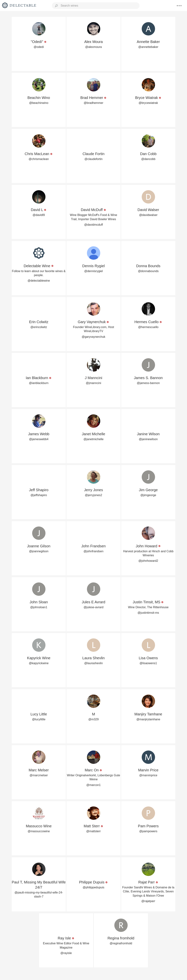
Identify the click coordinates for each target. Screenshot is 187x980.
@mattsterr (93, 831)
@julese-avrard (94, 607)
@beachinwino (39, 103)
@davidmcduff (93, 225)
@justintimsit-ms (148, 613)
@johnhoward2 (148, 561)
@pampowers (148, 831)
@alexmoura (94, 47)
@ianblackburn (39, 383)
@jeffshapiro (39, 495)
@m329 (93, 719)
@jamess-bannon (148, 383)
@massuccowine (39, 831)
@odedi (39, 47)
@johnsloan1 (39, 607)
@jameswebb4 (39, 439)
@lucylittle (39, 719)
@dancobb (148, 159)
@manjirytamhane (148, 719)
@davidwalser (148, 215)
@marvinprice (148, 775)
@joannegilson (39, 551)
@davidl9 (39, 215)
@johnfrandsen (94, 551)
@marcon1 (94, 785)
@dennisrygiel (93, 271)
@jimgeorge (148, 495)
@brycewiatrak (148, 103)
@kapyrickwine (39, 663)
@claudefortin (94, 159)
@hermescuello (148, 327)
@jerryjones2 (94, 495)
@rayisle (66, 953)
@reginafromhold (121, 943)
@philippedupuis (94, 887)
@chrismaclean (39, 159)
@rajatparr (148, 901)
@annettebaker (148, 47)
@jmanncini (93, 383)
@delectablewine (39, 281)
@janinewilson (148, 439)
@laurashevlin (93, 663)
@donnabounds (148, 271)
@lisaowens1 (148, 663)
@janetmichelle (93, 439)
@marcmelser (39, 775)
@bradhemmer (94, 103)
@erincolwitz (39, 327)
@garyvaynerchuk (93, 337)
